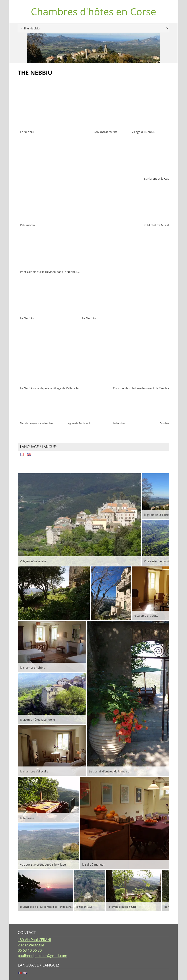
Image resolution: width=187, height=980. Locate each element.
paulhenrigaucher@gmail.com (42, 956)
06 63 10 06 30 (30, 950)
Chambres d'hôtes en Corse (93, 12)
